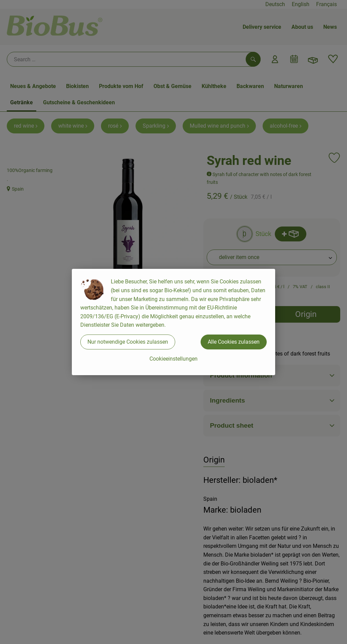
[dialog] (173, 322)
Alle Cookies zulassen (234, 342)
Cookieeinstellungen (173, 359)
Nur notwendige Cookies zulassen (128, 342)
